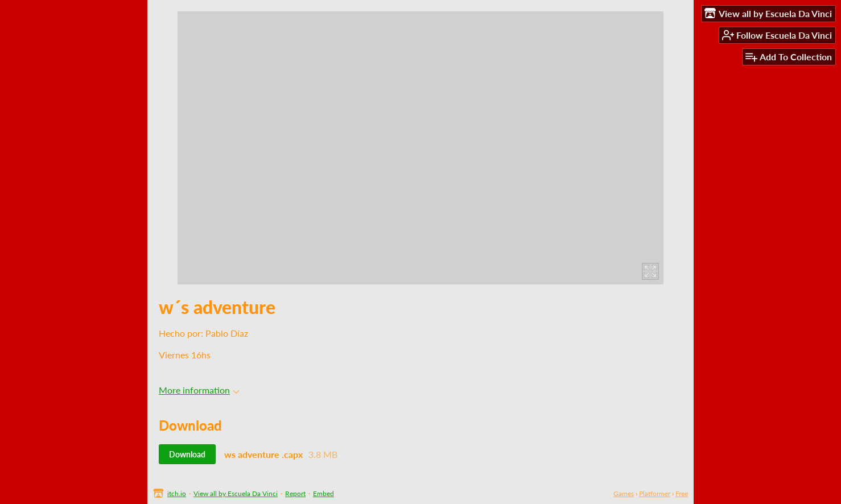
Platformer (655, 493)
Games (624, 493)
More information (199, 390)
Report (295, 493)
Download (187, 454)
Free (682, 493)
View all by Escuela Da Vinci (236, 493)
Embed (323, 493)
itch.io (177, 493)
